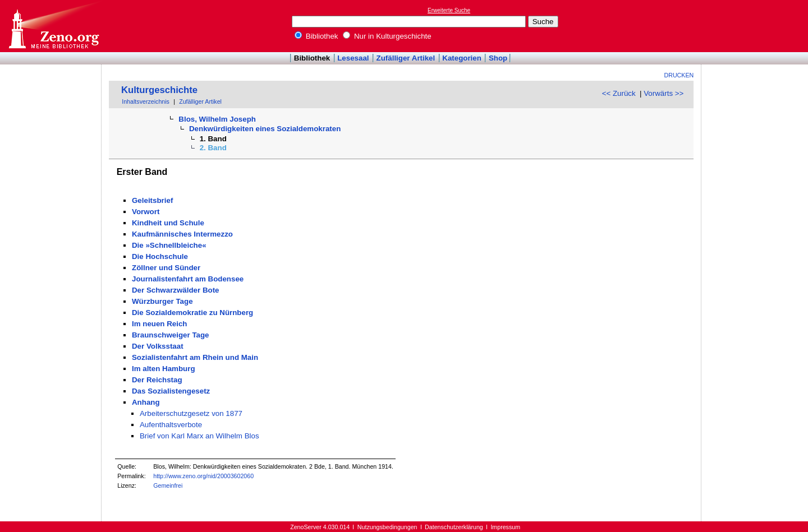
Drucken (679, 75)
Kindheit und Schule (168, 223)
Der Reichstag (157, 380)
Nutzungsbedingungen (387, 527)
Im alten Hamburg (164, 369)
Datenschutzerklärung (454, 527)
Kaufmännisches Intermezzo (182, 234)
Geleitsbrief (152, 200)
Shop (498, 58)
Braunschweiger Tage (171, 335)
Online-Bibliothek (53, 26)
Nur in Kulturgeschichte (387, 36)
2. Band (213, 148)
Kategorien (462, 58)
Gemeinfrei (168, 485)
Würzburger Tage (162, 301)
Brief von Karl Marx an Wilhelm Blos (199, 436)
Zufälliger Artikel (406, 58)
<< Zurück (619, 93)
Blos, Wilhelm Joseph (217, 119)
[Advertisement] (756, 26)
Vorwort (146, 212)
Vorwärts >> (664, 93)
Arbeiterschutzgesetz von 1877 (191, 413)
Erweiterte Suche (449, 10)
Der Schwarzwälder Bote (176, 290)
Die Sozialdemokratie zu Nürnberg (192, 313)
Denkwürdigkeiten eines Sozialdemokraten (265, 129)
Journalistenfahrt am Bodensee (188, 279)
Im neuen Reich (160, 324)
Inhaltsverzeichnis (146, 101)
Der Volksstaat (158, 346)
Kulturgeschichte (159, 90)
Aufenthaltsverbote (171, 425)
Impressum (505, 527)
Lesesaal (353, 58)
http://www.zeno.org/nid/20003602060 (203, 476)
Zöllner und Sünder (166, 268)
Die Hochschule (160, 256)
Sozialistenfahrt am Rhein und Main (195, 357)
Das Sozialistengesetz (171, 391)
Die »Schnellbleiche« (169, 245)
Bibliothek (316, 36)
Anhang (146, 402)
